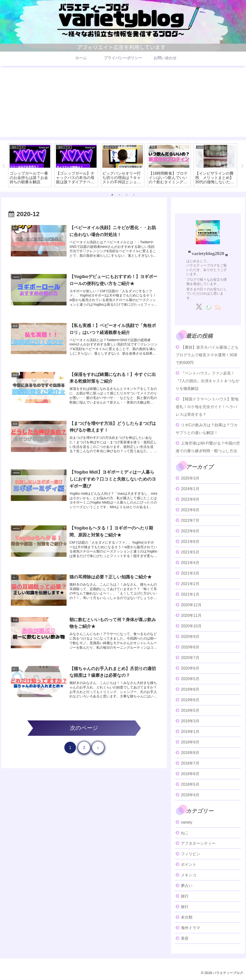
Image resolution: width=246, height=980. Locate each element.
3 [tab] (127, 195)
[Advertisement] (123, 103)
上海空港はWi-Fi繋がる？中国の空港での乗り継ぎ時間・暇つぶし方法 (208, 447)
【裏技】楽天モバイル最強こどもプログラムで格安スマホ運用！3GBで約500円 (207, 355)
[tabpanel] (30, 165)
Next (242, 166)
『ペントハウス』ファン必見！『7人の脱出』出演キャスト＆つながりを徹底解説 (207, 381)
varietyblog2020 (208, 253)
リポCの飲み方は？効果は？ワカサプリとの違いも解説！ (207, 429)
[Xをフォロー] (199, 307)
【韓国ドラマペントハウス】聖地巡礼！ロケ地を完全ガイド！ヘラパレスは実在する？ (207, 407)
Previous (4, 166)
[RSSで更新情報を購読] (217, 307)
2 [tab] (119, 195)
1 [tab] (112, 195)
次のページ (84, 728)
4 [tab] (134, 195)
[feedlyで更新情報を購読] (208, 307)
